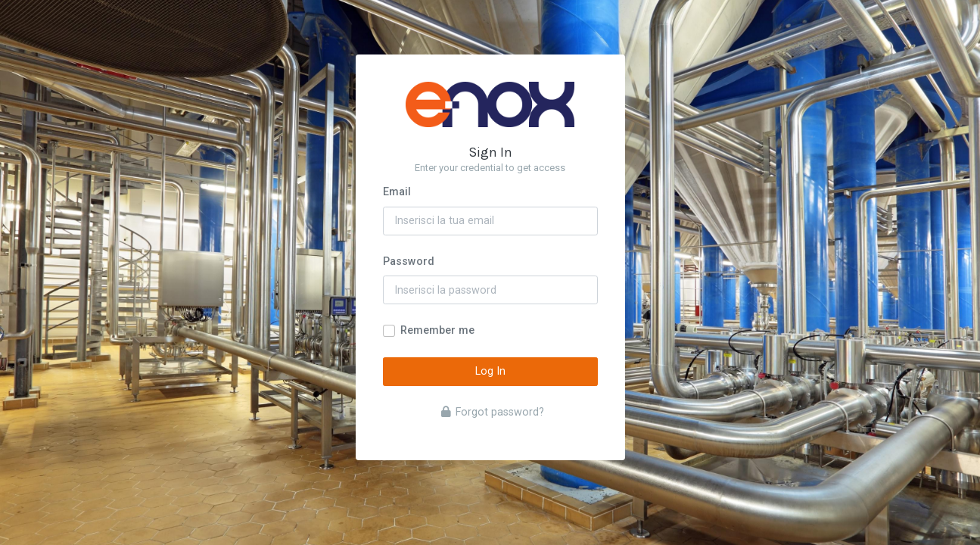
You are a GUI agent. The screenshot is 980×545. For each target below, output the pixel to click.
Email (397, 192)
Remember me (437, 330)
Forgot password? (493, 412)
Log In (490, 371)
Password (409, 262)
